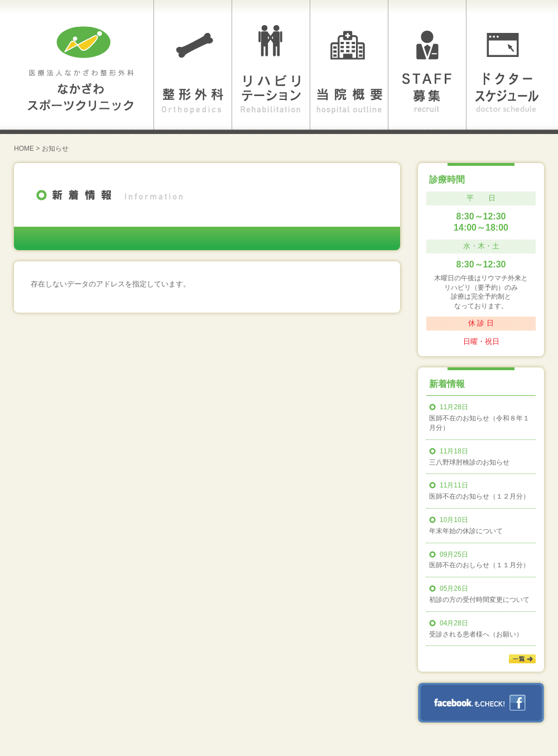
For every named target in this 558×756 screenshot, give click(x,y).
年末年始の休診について (466, 531)
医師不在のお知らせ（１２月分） (479, 496)
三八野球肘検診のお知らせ (469, 462)
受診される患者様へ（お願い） (476, 634)
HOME (24, 149)
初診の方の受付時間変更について (479, 600)
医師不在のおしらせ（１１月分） (479, 565)
